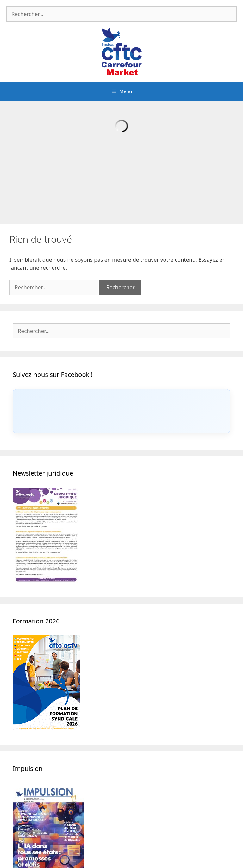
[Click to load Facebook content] (121, 411)
